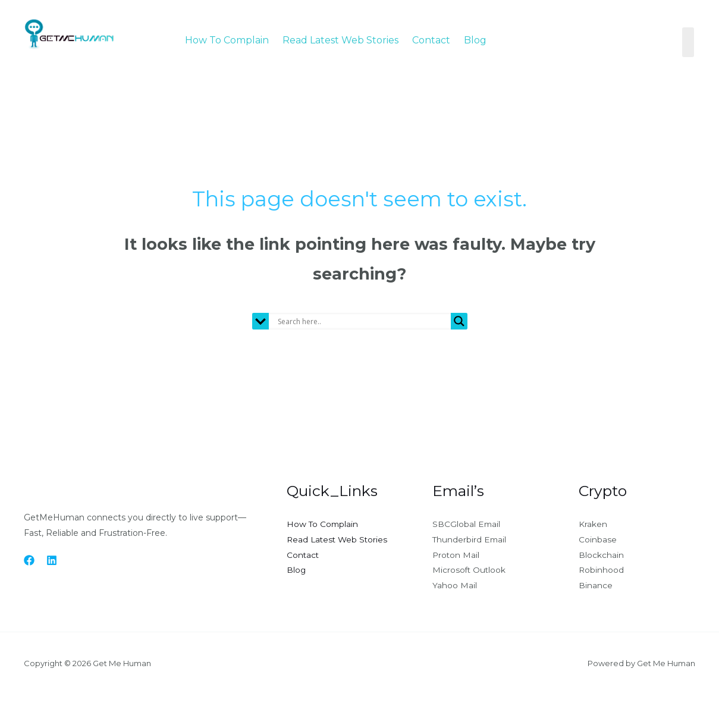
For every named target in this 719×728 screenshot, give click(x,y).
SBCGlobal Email (467, 525)
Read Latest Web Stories (340, 40)
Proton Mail (456, 556)
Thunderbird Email (470, 540)
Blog (475, 40)
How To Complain (227, 40)
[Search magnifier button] (459, 321)
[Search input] (363, 321)
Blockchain (601, 556)
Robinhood (602, 571)
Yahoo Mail (455, 586)
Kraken (593, 525)
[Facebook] (29, 560)
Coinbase (598, 540)
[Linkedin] (52, 560)
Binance (596, 586)
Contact (431, 40)
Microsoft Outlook (470, 571)
